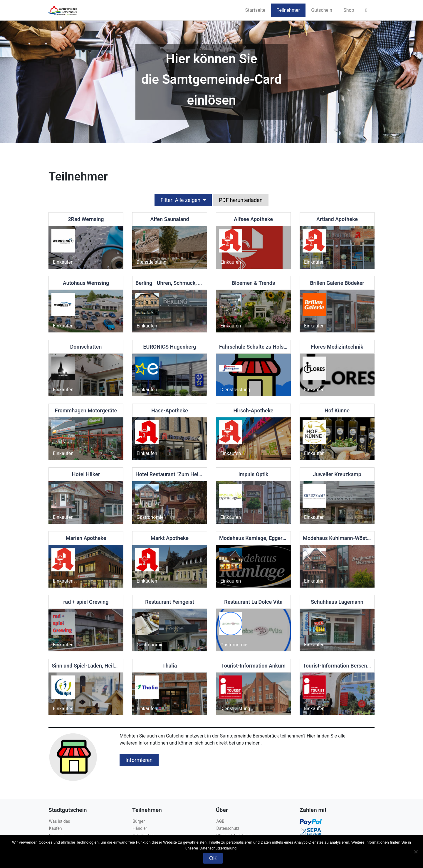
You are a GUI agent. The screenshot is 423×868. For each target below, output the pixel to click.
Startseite (255, 10)
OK (213, 858)
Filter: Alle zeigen (181, 200)
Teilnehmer (288, 10)
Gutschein (322, 10)
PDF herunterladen (241, 200)
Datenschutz (228, 828)
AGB (220, 821)
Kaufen (56, 828)
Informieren (139, 760)
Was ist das (60, 821)
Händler (140, 828)
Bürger (139, 821)
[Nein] (416, 852)
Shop (349, 10)
